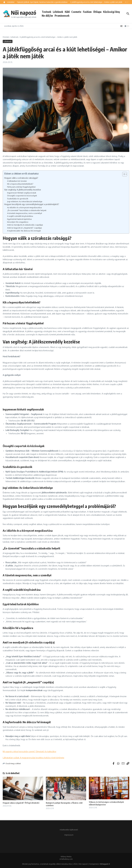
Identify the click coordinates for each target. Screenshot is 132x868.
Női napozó (24, 13)
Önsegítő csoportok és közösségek (22, 196)
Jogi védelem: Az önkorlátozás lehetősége (25, 201)
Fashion (87, 12)
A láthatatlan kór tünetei (17, 181)
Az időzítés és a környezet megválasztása (24, 207)
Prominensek (62, 16)
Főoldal (6, 37)
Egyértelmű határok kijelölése (19, 219)
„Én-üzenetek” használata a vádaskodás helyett (27, 210)
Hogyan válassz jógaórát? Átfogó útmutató (21, 803)
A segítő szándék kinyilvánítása (20, 216)
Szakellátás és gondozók (18, 199)
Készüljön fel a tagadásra (18, 222)
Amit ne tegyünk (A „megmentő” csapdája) (24, 228)
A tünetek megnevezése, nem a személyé (25, 213)
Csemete (76, 12)
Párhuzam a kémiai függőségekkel (21, 187)
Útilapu (97, 12)
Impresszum (69, 835)
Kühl (67, 12)
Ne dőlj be (47, 16)
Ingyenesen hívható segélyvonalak (22, 193)
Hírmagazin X (105, 864)
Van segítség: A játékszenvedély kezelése (23, 190)
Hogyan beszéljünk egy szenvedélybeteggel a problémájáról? (32, 204)
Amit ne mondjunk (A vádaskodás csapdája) (25, 225)
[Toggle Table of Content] (123, 174)
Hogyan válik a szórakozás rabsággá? (21, 178)
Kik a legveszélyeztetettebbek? (20, 184)
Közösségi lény (111, 12)
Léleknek (58, 12)
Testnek (46, 12)
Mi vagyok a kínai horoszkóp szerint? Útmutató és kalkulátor (30, 751)
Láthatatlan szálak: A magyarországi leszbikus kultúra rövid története (33, 758)
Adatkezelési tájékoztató (69, 830)
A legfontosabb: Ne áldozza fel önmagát (24, 231)
